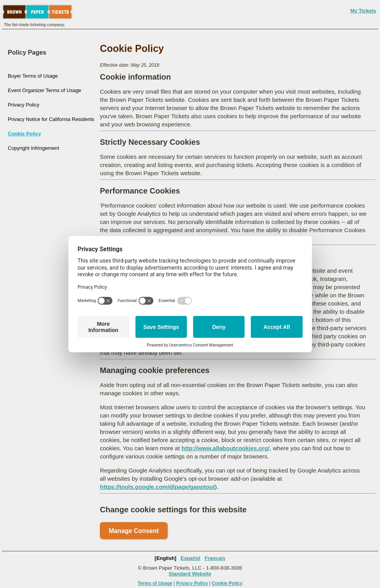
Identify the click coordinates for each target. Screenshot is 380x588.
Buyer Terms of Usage (33, 76)
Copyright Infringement (34, 148)
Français (215, 558)
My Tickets (363, 11)
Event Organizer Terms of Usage (44, 90)
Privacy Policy (24, 105)
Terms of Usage (155, 583)
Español (190, 558)
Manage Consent (134, 531)
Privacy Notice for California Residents (51, 119)
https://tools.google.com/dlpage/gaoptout (157, 487)
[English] (166, 558)
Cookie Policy (24, 134)
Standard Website (190, 574)
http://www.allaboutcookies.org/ (226, 448)
